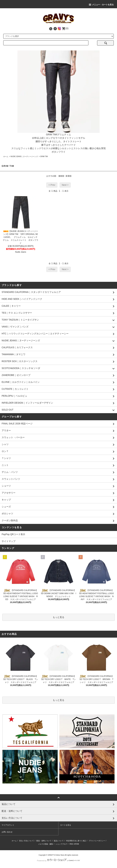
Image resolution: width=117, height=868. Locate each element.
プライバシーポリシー (97, 841)
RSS (71, 844)
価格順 (61, 176)
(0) (65, 28)
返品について (59, 841)
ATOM (77, 844)
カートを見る (66, 825)
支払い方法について (26, 841)
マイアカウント (8, 825)
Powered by (59, 861)
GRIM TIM (44, 156)
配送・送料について (44, 841)
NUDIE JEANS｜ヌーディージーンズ (24, 156)
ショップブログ (61, 844)
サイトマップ (9, 541)
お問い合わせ (7, 832)
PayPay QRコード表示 (13, 534)
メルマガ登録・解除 (46, 844)
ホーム (6, 156)
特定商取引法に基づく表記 (76, 841)
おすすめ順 (51, 176)
